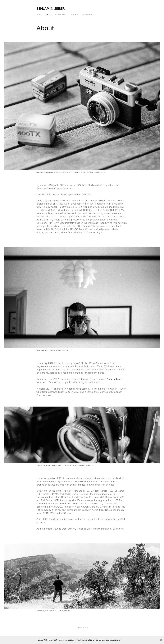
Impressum (87, 14)
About (48, 14)
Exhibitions (61, 14)
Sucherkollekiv (114, 379)
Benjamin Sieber (51, 8)
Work (39, 14)
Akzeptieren (116, 640)
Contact (74, 14)
